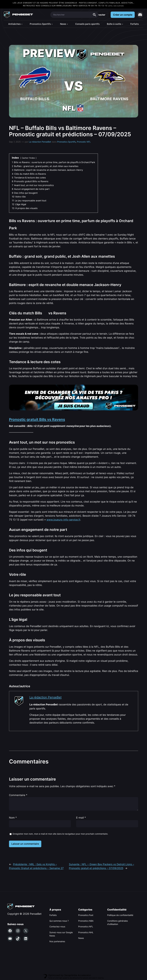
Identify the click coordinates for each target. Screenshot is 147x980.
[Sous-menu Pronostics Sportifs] (52, 24)
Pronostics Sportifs (66, 142)
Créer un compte (123, 15)
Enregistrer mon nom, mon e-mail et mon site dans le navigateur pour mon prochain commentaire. (60, 834)
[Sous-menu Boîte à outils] (122, 24)
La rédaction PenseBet (40, 142)
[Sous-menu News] (67, 24)
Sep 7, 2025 (15, 142)
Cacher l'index (28, 158)
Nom (13, 818)
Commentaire (18, 795)
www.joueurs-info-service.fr (73, 6)
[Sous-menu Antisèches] (22, 24)
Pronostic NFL (84, 142)
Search (94, 15)
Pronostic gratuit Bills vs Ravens (37, 419)
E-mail (81, 818)
